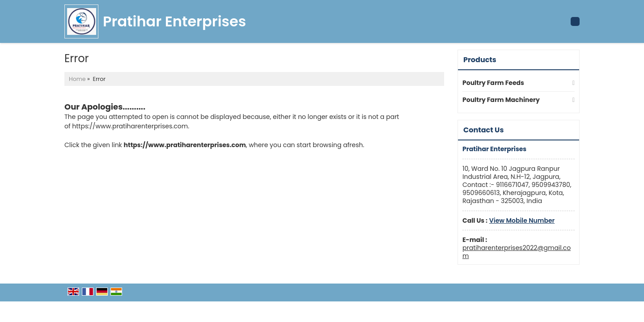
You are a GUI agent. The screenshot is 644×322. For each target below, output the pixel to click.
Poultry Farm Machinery (501, 100)
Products (480, 60)
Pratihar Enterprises (174, 21)
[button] (522, 220)
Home (77, 79)
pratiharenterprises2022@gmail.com (517, 252)
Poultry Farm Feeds (493, 83)
